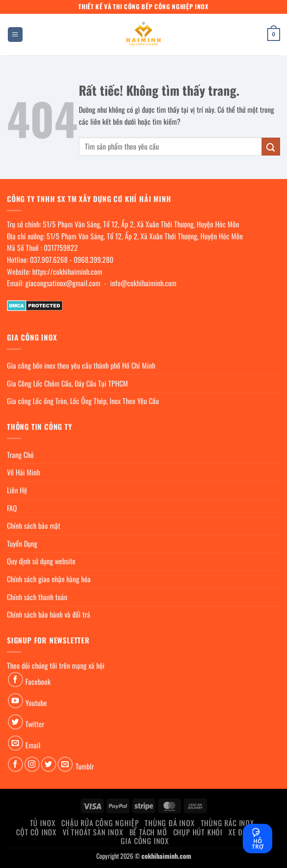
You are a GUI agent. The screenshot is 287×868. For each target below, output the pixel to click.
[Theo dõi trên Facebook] (15, 680)
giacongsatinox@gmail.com (63, 283)
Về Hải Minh (23, 472)
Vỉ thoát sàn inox (93, 832)
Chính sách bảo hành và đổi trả (49, 614)
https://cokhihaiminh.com (67, 272)
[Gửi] (271, 147)
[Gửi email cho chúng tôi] (15, 743)
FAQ (12, 508)
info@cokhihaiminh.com (143, 283)
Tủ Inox (43, 823)
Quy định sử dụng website (41, 561)
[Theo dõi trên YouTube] (15, 701)
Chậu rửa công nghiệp (100, 823)
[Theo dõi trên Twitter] (15, 722)
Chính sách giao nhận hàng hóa (49, 579)
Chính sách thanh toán (37, 597)
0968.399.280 (94, 260)
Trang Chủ (20, 455)
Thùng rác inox (228, 823)
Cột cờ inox (36, 832)
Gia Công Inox (145, 841)
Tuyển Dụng (22, 544)
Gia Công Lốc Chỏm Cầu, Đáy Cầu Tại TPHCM (67, 383)
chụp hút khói (198, 832)
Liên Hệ (17, 490)
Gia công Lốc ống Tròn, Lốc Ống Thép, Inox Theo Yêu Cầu (83, 401)
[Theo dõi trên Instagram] (32, 764)
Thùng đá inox (170, 823)
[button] (15, 35)
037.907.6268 (49, 260)
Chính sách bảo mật (34, 526)
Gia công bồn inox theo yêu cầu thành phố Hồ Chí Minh (81, 365)
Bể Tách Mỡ (148, 832)
